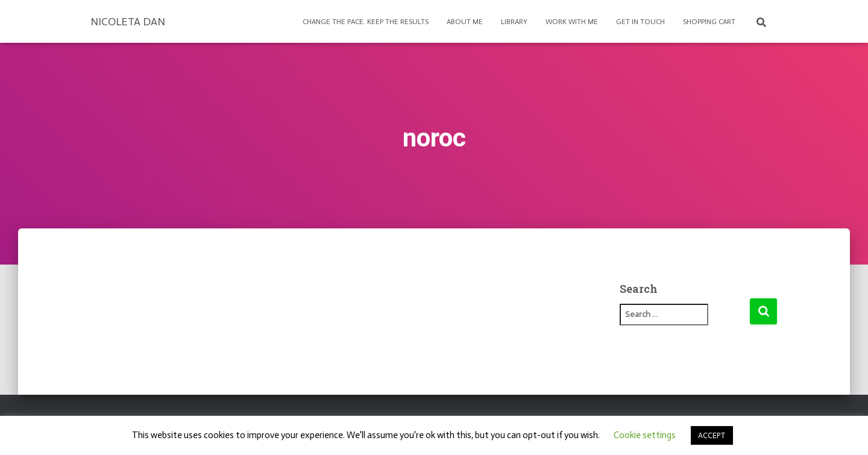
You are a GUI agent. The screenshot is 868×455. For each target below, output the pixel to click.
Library (514, 22)
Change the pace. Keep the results (366, 22)
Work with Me (572, 22)
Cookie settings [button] (645, 435)
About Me (465, 22)
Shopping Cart (709, 22)
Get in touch (640, 22)
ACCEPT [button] (712, 435)
